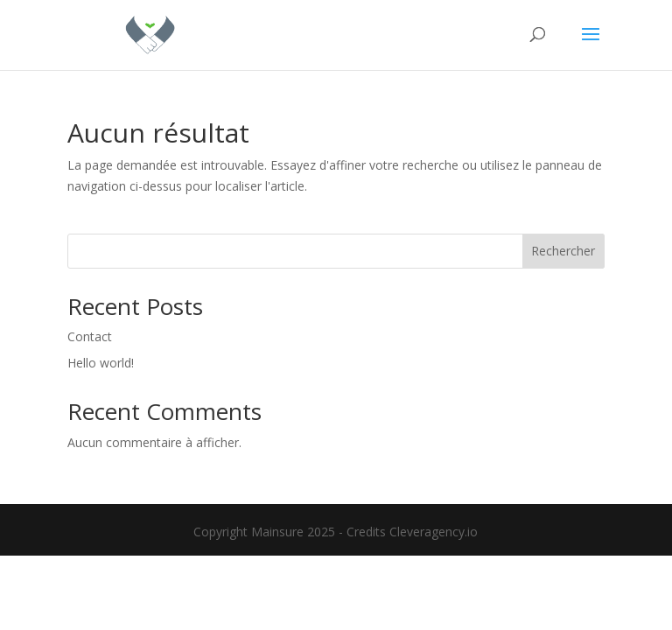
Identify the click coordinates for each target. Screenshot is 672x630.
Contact (90, 336)
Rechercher (563, 251)
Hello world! (101, 363)
